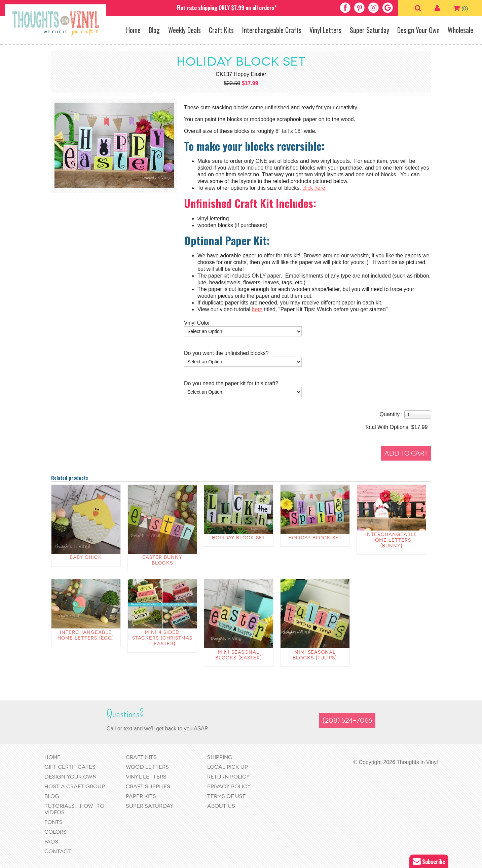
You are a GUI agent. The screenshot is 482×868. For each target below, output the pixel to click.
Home (133, 30)
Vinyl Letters (325, 30)
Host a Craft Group (75, 786)
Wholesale (460, 30)
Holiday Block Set (239, 538)
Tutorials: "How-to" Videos (76, 809)
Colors (55, 832)
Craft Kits (221, 30)
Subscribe (429, 861)
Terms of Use (227, 796)
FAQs (51, 842)
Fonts (53, 822)
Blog (154, 30)
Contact (58, 851)
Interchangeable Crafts (272, 30)
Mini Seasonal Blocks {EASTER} (239, 655)
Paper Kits (141, 796)
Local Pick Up (228, 767)
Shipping (220, 757)
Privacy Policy (229, 786)
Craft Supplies (148, 786)
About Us (221, 806)
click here (314, 188)
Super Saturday (369, 30)
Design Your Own (418, 30)
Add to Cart (406, 453)
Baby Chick (86, 557)
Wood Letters (147, 767)
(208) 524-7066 (347, 720)
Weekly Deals (184, 30)
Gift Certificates (70, 767)
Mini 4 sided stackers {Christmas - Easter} (162, 638)
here (257, 309)
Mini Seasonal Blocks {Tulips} (315, 655)
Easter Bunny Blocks (162, 560)
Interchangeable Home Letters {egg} (86, 635)
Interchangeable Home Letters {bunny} (391, 540)
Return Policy (229, 777)
